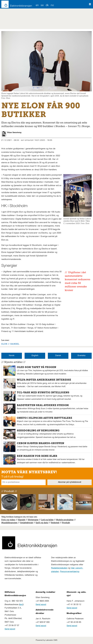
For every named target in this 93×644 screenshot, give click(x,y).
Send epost (10, 629)
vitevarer (34, 520)
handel (15, 344)
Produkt (66, 523)
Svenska (81, 356)
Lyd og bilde (47, 520)
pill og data (42, 523)
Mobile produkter (65, 520)
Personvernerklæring (70, 572)
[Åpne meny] (90, 4)
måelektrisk (27, 523)
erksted (56, 523)
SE (42, 6)
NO (52, 6)
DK (47, 6)
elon (4, 344)
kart (21, 605)
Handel (22, 520)
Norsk (12, 356)
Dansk (58, 356)
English (35, 356)
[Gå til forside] (16, 4)
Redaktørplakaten (59, 568)
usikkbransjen (10, 523)
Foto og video (8, 520)
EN (37, 6)
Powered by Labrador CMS (46, 640)
